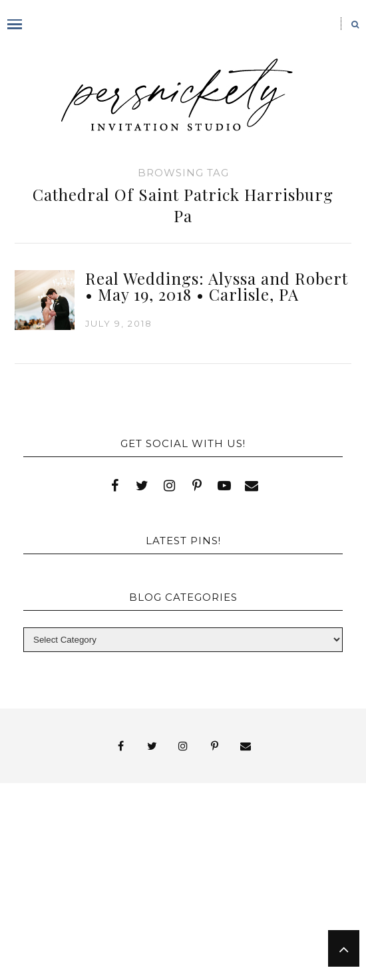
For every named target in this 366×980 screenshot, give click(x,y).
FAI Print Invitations (78, 857)
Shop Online (88, 961)
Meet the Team (234, 926)
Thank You (264, 881)
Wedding (170, 893)
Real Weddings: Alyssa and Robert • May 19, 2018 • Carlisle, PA (217, 286)
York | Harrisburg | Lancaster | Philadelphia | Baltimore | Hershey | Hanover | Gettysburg (170, 909)
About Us (102, 833)
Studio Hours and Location (232, 949)
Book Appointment (211, 845)
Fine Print (197, 857)
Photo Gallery (113, 869)
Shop (258, 869)
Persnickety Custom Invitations (141, 938)
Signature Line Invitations (125, 881)
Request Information (232, 961)
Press (200, 869)
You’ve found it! (114, 926)
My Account (289, 857)
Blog (102, 845)
